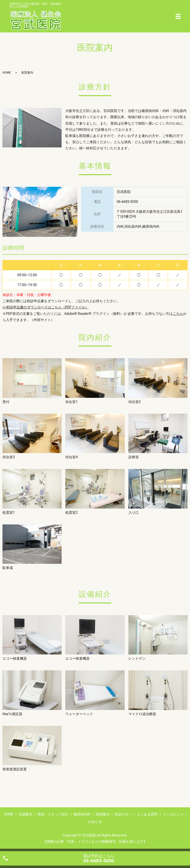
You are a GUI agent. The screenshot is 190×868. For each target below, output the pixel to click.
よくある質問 (147, 814)
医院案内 (103, 814)
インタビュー (173, 814)
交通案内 (25, 814)
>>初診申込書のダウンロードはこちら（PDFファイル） (46, 307)
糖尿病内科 (82, 814)
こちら (178, 314)
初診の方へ (123, 814)
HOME (7, 73)
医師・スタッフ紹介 (53, 814)
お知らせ (95, 822)
